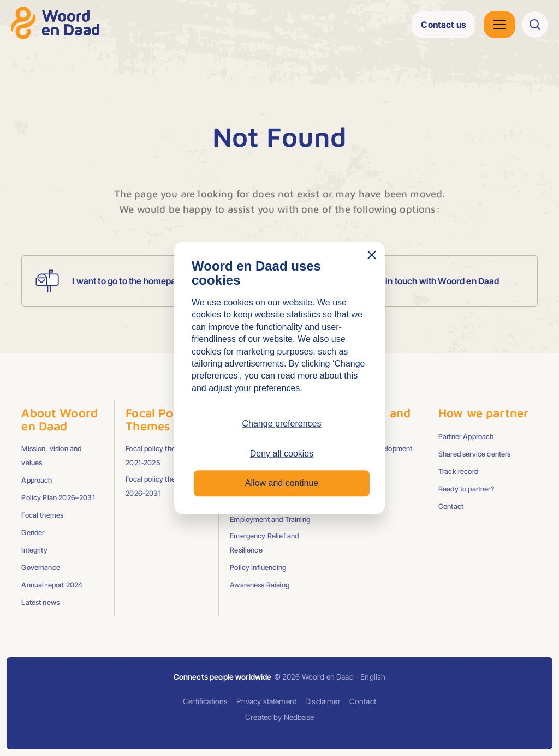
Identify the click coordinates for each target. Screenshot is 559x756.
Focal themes (42, 515)
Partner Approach (466, 436)
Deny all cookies (282, 454)
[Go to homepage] (55, 23)
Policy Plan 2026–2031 (58, 497)
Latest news (40, 602)
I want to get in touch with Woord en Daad (397, 281)
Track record (458, 471)
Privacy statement (266, 701)
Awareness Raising (260, 585)
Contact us (443, 25)
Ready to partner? (466, 489)
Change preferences (282, 424)
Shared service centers (475, 454)
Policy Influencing (258, 567)
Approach (37, 480)
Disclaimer (323, 701)
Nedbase (299, 717)
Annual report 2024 (52, 585)
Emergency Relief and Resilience (264, 543)
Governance (41, 567)
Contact (451, 506)
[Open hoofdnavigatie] (499, 25)
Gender (33, 532)
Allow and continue (282, 483)
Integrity (34, 550)
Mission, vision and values (51, 455)
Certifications (205, 701)
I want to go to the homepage (108, 281)
